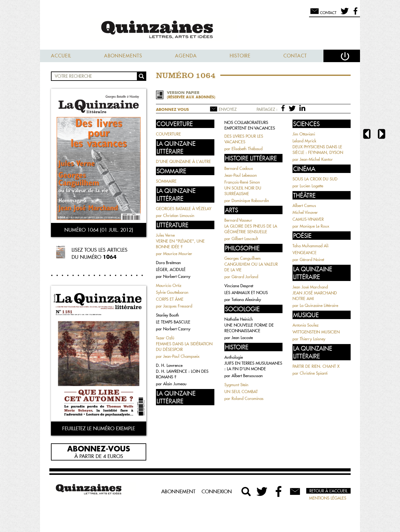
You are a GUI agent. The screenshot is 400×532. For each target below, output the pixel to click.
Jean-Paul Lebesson (241, 175)
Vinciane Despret (239, 286)
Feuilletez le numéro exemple (99, 428)
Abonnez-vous (99, 448)
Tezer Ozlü (165, 338)
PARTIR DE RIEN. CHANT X (316, 366)
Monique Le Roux (314, 226)
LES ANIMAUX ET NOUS (246, 293)
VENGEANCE (305, 253)
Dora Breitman (168, 263)
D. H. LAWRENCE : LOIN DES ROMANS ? (182, 374)
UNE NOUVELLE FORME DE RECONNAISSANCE (249, 328)
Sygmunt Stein (236, 385)
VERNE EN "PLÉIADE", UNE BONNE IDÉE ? (180, 244)
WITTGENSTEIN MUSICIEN (316, 332)
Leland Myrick (304, 141)
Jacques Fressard (178, 306)
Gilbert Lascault (245, 239)
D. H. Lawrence (169, 365)
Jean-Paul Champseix (181, 356)
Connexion (217, 491)
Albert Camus (304, 205)
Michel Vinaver (305, 212)
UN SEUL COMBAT (241, 392)
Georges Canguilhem (242, 258)
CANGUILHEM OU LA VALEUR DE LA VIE (251, 267)
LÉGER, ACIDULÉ (171, 269)
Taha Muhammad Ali (310, 246)
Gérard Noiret (312, 259)
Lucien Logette (311, 186)
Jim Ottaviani (304, 134)
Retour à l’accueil (328, 491)
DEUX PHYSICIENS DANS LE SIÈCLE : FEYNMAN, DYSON (318, 150)
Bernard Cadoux (239, 168)
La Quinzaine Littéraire (319, 305)
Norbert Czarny (177, 276)
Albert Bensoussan (247, 376)
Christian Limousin (179, 215)
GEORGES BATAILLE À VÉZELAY (184, 209)
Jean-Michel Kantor (316, 159)
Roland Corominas (247, 398)
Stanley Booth (167, 315)
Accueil (61, 56)
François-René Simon (242, 182)
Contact (295, 56)
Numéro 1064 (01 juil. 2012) (99, 230)
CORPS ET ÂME (170, 299)
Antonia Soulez (305, 325)
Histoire (240, 56)
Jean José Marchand (310, 287)
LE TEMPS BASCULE (173, 322)
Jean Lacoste (242, 337)
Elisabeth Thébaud (247, 149)
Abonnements (123, 56)
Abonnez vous (172, 109)
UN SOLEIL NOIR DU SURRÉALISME (243, 191)
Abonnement (178, 491)
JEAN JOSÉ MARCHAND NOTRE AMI (315, 296)
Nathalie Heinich (239, 319)
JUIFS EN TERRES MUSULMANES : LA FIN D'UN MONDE (253, 366)
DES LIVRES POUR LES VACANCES (244, 139)
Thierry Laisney (312, 339)
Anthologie (234, 357)
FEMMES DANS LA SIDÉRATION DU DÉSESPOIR (184, 347)
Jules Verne (165, 235)
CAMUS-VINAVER (308, 219)
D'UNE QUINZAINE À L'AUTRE (183, 161)
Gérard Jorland (245, 277)
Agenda (186, 56)
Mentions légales (328, 498)
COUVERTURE (168, 134)
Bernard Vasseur (238, 220)
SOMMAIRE (166, 181)
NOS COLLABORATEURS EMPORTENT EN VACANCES (250, 125)
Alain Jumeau (175, 384)
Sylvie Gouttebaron (172, 292)
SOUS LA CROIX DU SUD (315, 179)
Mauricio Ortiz (169, 285)
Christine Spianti (314, 373)
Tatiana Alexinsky (246, 299)
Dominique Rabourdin (250, 200)
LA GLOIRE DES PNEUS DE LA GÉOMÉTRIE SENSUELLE (251, 229)
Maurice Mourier (178, 254)
